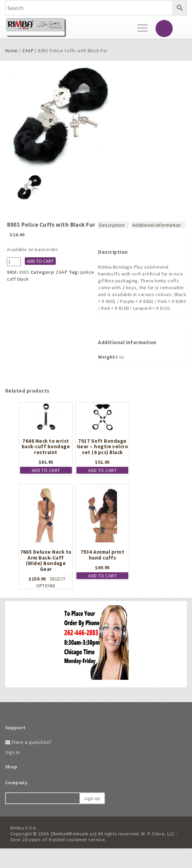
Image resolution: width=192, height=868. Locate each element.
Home (12, 50)
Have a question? (29, 742)
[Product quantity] (14, 262)
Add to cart (40, 261)
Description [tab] (112, 225)
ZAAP (28, 50)
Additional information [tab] (157, 225)
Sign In (13, 752)
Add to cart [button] (46, 470)
